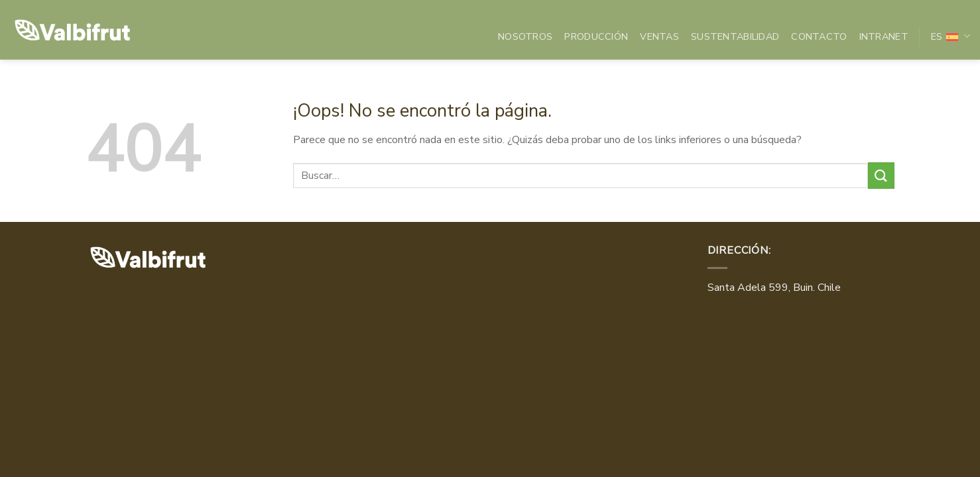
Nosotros (525, 36)
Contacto (819, 36)
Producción (596, 36)
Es (950, 36)
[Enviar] (881, 175)
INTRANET (884, 36)
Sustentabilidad (735, 36)
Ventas (659, 36)
